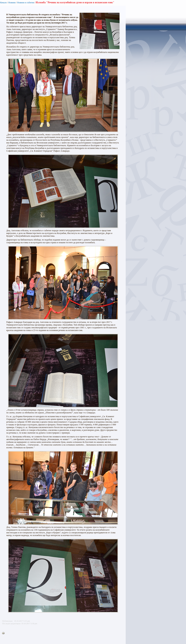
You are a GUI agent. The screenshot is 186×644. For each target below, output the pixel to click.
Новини (12, 3)
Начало (3, 3)
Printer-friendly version (4, 633)
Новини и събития (26, 3)
